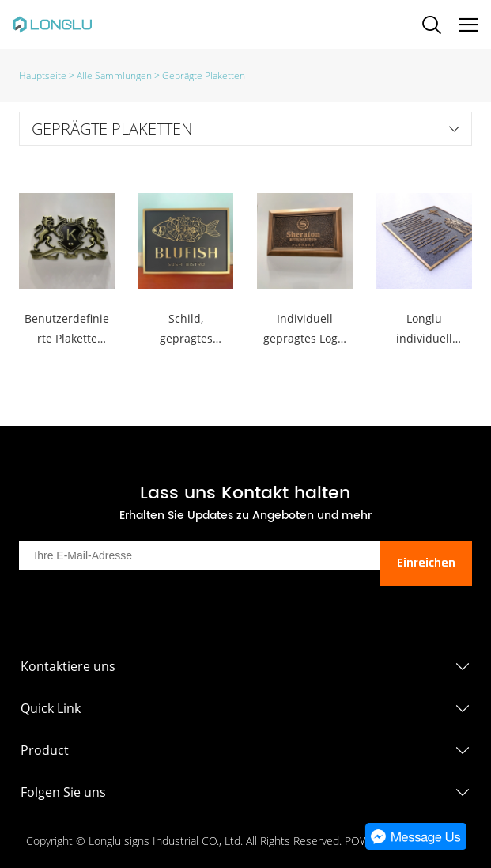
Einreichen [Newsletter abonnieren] (426, 563)
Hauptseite (43, 76)
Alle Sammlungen (114, 76)
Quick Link (51, 708)
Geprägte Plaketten (204, 76)
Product (45, 750)
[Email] (199, 556)
